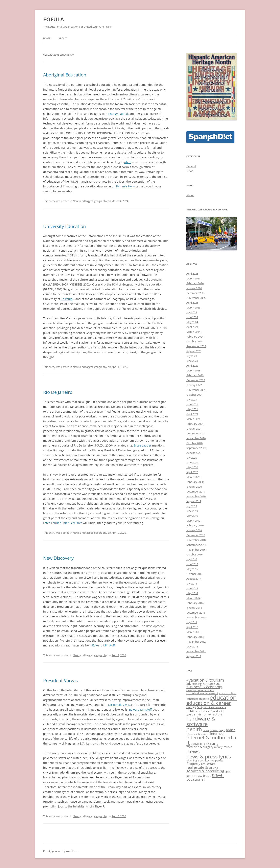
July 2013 (192, 622)
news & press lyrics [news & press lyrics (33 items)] (209, 756)
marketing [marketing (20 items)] (209, 743)
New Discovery (58, 558)
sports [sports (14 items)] (191, 776)
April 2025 (192, 303)
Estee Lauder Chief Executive (63, 523)
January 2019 (194, 530)
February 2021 (195, 424)
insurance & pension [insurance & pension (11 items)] (198, 734)
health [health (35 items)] (194, 729)
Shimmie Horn (125, 186)
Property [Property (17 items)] (193, 764)
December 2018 (196, 535)
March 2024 (193, 332)
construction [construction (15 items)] (228, 693)
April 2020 (192, 472)
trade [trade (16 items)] (207, 776)
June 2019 (192, 511)
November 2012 (196, 642)
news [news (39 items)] (193, 751)
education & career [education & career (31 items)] (209, 703)
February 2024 (195, 337)
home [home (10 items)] (206, 730)
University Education (65, 226)
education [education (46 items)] (223, 698)
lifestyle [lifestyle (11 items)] (195, 744)
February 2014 (195, 603)
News (76, 201)
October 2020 (194, 443)
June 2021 (192, 404)
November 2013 (196, 617)
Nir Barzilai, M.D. (120, 705)
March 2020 (193, 477)
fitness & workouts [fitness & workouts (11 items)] (213, 711)
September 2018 (196, 545)
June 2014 (192, 588)
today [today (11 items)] (199, 776)
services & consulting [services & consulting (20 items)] (205, 771)
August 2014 (194, 579)
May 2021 (192, 409)
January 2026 (194, 288)
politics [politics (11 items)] (219, 760)
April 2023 (192, 366)
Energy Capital (118, 114)
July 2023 (192, 356)
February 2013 (195, 637)
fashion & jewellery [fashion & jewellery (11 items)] (215, 707)
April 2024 (192, 327)
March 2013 (193, 632)
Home (47, 38)
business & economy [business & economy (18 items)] (204, 687)
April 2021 (192, 414)
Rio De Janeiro (58, 392)
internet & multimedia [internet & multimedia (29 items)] (211, 737)
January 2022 (194, 385)
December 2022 (196, 380)
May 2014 (192, 593)
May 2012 (192, 646)
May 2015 (192, 569)
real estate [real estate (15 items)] (208, 764)
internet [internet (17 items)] (217, 734)
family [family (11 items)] (200, 707)
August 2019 (194, 501)
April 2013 (192, 627)
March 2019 (193, 521)
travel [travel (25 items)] (218, 775)
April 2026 (192, 274)
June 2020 (192, 462)
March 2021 (193, 419)
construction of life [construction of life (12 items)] (198, 699)
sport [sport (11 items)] (228, 771)
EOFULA (54, 19)
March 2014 (193, 598)
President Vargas (60, 680)
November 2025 (196, 298)
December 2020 (196, 433)
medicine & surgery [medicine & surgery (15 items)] (200, 747)
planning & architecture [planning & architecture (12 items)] (200, 760)
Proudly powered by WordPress (61, 851)
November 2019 (196, 496)
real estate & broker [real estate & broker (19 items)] (203, 767)
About (63, 38)
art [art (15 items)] (211, 684)
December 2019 (196, 492)
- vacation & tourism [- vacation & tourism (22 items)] (205, 680)
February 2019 (195, 525)
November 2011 (196, 651)
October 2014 (194, 574)
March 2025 (193, 307)
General (191, 166)
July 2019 (192, 506)
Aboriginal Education (65, 75)
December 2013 (196, 613)
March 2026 (193, 278)
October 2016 (194, 554)
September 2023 (196, 346)
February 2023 (195, 375)
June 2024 (192, 317)
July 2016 (192, 559)
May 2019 (192, 516)
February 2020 (195, 482)
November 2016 (196, 550)
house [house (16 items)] (231, 730)
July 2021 (192, 399)
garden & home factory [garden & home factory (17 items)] (205, 714)
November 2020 (196, 438)
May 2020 (192, 467)
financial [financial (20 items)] (194, 710)
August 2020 (194, 453)
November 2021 (196, 390)
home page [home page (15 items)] (217, 730)
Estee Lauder (143, 445)
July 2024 (192, 312)
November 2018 (196, 540)
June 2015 (192, 564)
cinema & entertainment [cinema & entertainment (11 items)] (200, 690)
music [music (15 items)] (228, 747)
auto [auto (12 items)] (217, 684)
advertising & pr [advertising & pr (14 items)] (197, 684)
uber (127, 162)
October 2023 (194, 341)
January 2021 (194, 429)
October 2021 (194, 395)
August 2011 (194, 656)
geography (101, 201)
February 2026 (195, 283)
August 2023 (194, 351)
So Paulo (67, 299)
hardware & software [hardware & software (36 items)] (201, 721)
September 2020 (196, 448)
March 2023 (193, 370)
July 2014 (192, 584)
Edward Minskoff (103, 645)
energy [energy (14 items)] (191, 707)
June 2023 (192, 361)
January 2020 (194, 487)
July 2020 (192, 458)
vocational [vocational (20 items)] (196, 779)
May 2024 (192, 322)
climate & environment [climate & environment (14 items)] (202, 693)
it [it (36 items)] (188, 743)
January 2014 (194, 608)
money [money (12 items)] (218, 747)
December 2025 (196, 293)
